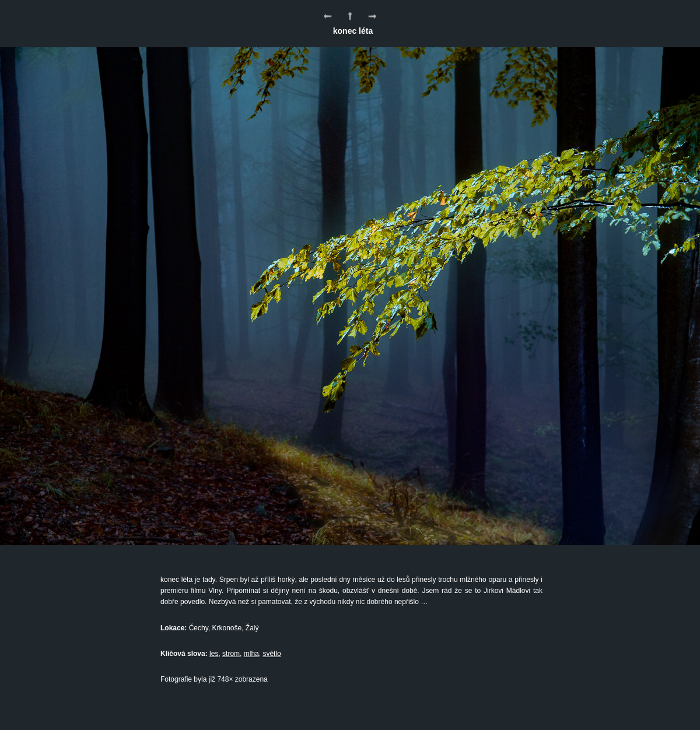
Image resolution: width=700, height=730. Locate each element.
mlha (251, 654)
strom (231, 654)
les (214, 654)
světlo (272, 654)
